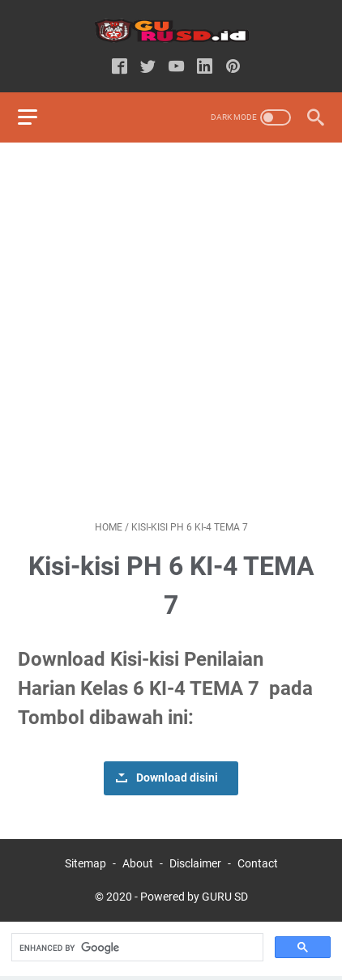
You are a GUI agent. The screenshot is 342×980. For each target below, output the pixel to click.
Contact (258, 863)
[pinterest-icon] (233, 68)
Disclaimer (195, 863)
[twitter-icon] (148, 68)
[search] (136, 948)
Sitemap (85, 863)
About (138, 863)
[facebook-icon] (120, 68)
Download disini (177, 778)
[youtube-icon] (176, 68)
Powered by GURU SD (194, 897)
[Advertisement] (171, 331)
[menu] (37, 117)
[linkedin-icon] (205, 68)
